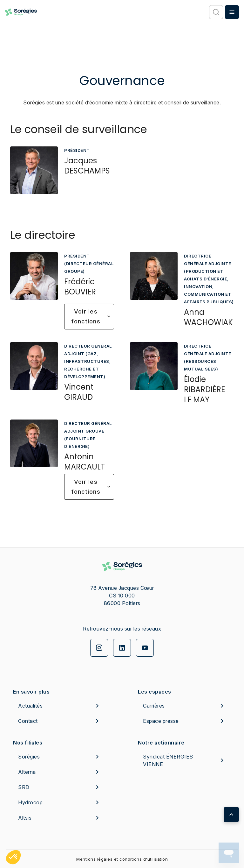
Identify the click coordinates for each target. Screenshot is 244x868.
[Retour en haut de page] (231, 815)
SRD (60, 787)
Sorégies (60, 757)
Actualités (60, 706)
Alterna (60, 772)
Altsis (60, 818)
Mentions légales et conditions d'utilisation (122, 859)
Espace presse (184, 721)
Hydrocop (60, 802)
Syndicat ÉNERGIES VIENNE (184, 760)
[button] (13, 857)
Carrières (184, 706)
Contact (60, 721)
